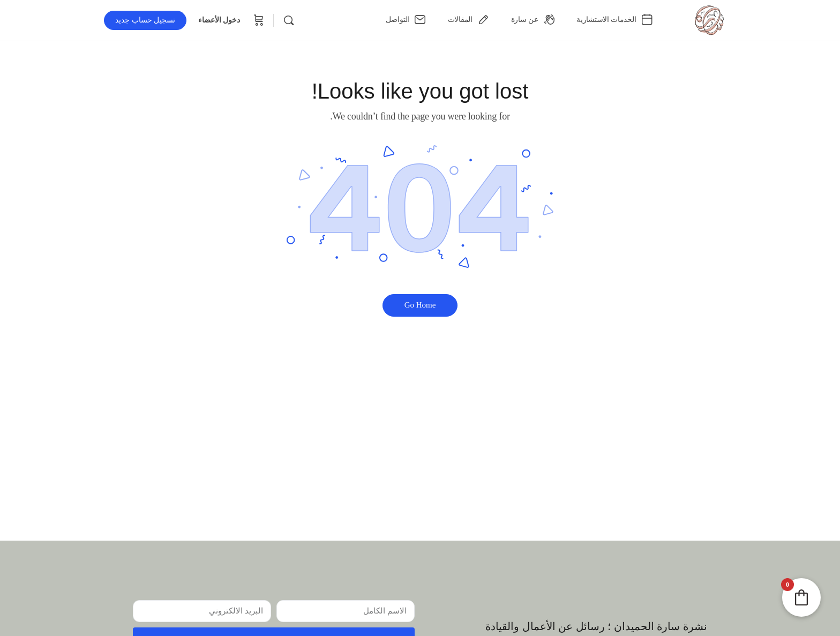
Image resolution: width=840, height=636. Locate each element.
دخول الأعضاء (219, 20)
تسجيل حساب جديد (145, 20)
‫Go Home (420, 305)
